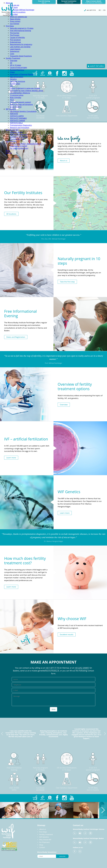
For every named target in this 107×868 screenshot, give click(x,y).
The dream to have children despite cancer (27, 91)
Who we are (15, 5)
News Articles (15, 19)
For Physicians (11, 141)
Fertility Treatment (13, 58)
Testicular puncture (17, 81)
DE (100, 10)
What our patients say (18, 17)
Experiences (15, 51)
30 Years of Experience (19, 134)
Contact (9, 153)
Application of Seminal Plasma (22, 74)
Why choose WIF (12, 130)
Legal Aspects (15, 49)
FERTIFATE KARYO (17, 116)
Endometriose (15, 42)
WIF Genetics (11, 109)
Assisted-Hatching (17, 70)
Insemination (15, 84)
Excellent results (16, 132)
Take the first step (67, 282)
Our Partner (15, 24)
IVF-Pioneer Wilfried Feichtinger (22, 10)
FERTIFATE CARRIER (17, 121)
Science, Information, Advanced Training (26, 144)
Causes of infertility (17, 37)
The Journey (15, 33)
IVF (11, 63)
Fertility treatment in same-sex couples (25, 88)
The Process (15, 35)
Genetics (13, 79)
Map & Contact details (94, 2)
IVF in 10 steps (16, 65)
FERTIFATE (14, 114)
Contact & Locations (18, 12)
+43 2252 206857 (82, 668)
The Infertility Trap (17, 139)
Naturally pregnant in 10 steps (22, 28)
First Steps (10, 26)
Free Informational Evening (20, 31)
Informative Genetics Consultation (23, 111)
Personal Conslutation (69, 2)
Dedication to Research (19, 137)
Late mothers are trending (20, 47)
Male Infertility (16, 98)
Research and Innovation (20, 128)
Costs (12, 54)
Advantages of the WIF (19, 146)
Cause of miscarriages (18, 67)
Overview (14, 61)
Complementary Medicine (20, 93)
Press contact (15, 21)
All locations (11, 214)
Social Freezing (16, 107)
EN (104, 10)
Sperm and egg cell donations (21, 104)
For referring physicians (19, 148)
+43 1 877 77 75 (52, 668)
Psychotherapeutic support (20, 102)
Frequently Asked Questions (21, 56)
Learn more (11, 458)
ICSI (11, 86)
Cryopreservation (17, 95)
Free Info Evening (44, 2)
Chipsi (12, 72)
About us (64, 161)
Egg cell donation (17, 77)
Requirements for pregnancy (21, 44)
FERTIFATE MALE (16, 123)
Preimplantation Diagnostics (21, 125)
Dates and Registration (16, 337)
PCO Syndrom (15, 40)
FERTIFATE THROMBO (18, 118)
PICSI (12, 100)
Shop (8, 151)
